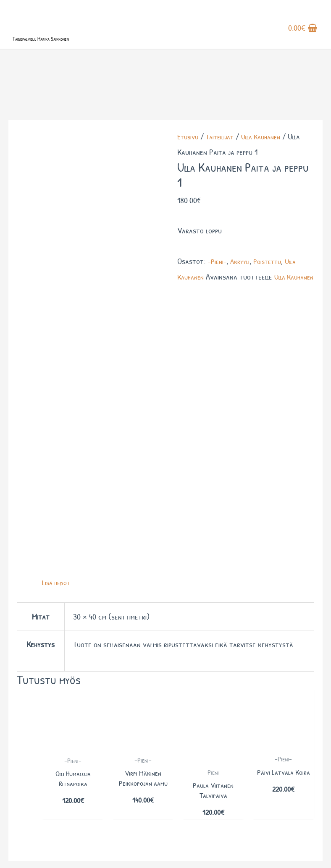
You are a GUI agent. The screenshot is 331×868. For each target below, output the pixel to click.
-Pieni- (218, 296)
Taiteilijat (224, 171)
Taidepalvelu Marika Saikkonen (73, 54)
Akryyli (243, 296)
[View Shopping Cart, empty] (303, 37)
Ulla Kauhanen (269, 171)
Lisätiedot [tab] (58, 343)
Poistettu (273, 296)
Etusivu (189, 171)
